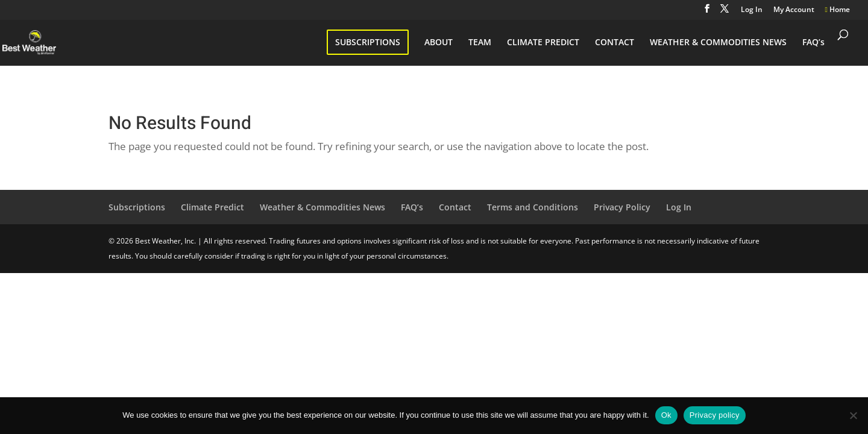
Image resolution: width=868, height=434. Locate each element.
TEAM (480, 43)
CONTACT (615, 43)
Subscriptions (137, 207)
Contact (455, 207)
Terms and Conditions (533, 207)
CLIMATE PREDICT (543, 43)
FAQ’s (813, 43)
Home (838, 10)
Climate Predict (212, 207)
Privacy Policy (622, 207)
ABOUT (439, 43)
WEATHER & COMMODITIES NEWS (718, 43)
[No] (853, 415)
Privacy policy (715, 415)
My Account (794, 10)
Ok (666, 415)
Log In (752, 10)
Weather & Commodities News (322, 207)
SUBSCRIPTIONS (368, 42)
